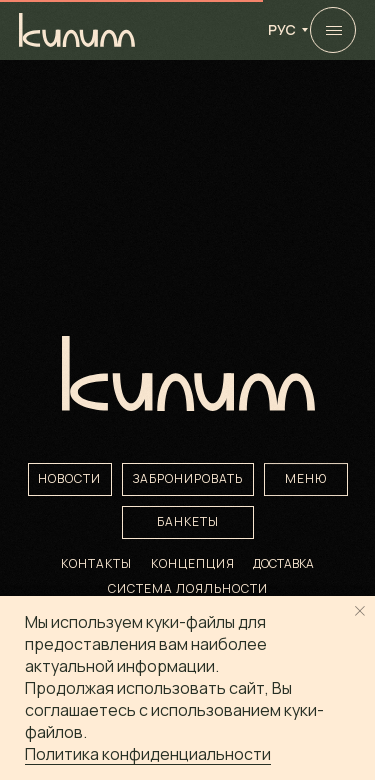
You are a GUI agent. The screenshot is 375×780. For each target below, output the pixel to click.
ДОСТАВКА (283, 563)
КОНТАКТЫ (96, 563)
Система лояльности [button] (188, 588)
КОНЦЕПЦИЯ (193, 563)
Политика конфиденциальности (148, 754)
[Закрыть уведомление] (360, 611)
